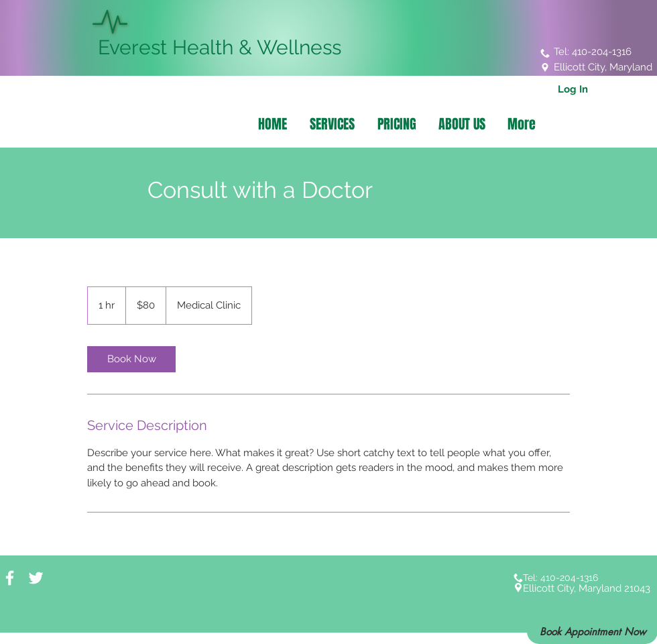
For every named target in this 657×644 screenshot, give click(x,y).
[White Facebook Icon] (10, 578)
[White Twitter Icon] (36, 578)
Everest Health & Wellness (217, 47)
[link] (131, 359)
